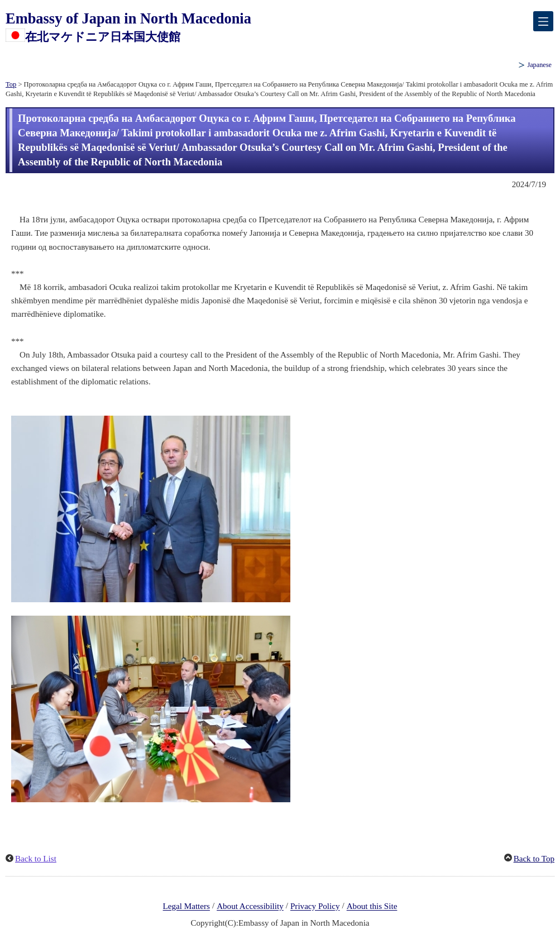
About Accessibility (250, 907)
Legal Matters (186, 907)
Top (11, 84)
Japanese (539, 65)
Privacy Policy (315, 907)
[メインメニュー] (543, 21)
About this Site (372, 907)
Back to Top (534, 859)
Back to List (36, 859)
